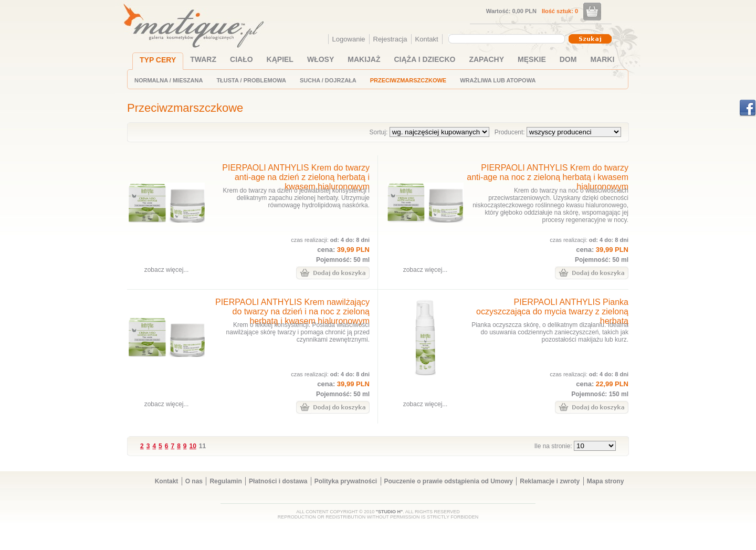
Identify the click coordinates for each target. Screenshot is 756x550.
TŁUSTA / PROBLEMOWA (251, 80)
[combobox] (508, 39)
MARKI (602, 59)
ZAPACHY (486, 59)
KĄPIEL (280, 59)
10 (193, 446)
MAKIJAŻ (364, 59)
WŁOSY (321, 59)
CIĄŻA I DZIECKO (425, 59)
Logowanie (349, 39)
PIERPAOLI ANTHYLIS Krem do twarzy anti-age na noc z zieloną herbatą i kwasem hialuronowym (548, 177)
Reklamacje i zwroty (550, 481)
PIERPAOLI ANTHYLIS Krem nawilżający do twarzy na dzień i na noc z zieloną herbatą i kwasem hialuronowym (292, 311)
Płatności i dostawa (278, 481)
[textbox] (504, 38)
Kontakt (427, 39)
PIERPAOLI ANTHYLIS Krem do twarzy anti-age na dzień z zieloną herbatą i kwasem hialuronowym (296, 177)
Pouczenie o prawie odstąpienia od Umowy (449, 481)
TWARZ (203, 59)
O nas (194, 481)
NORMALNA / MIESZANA (169, 80)
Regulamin (225, 481)
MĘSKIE (532, 59)
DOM (568, 59)
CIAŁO (241, 59)
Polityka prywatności (346, 481)
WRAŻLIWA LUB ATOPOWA (498, 80)
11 (202, 446)
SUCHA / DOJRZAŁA (328, 80)
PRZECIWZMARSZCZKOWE (408, 80)
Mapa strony (606, 481)
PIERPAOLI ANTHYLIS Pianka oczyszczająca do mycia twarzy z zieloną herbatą (552, 311)
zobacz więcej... (167, 270)
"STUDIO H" (390, 512)
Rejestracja (390, 39)
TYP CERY (158, 60)
